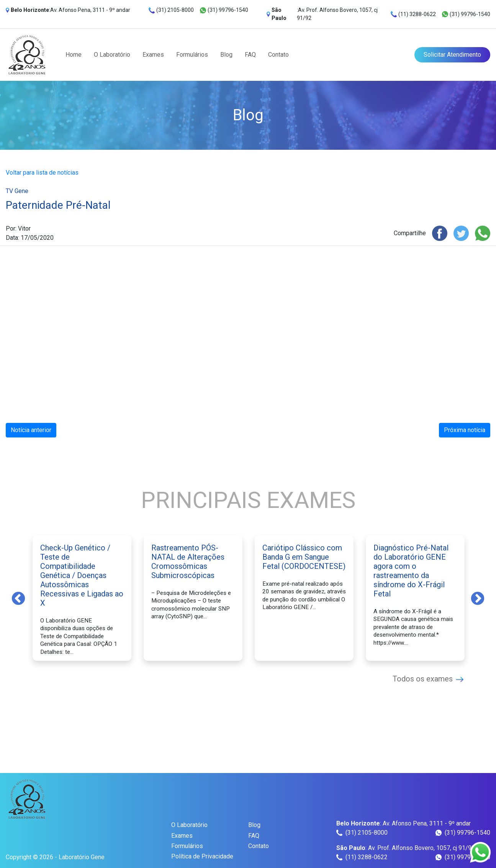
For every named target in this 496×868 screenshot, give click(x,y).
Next (478, 598)
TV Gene (17, 191)
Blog (226, 55)
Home (74, 55)
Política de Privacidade (202, 856)
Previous (18, 598)
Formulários (192, 55)
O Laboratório (112, 55)
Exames (153, 55)
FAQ (250, 55)
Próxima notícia (465, 430)
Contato (278, 55)
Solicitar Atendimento (452, 55)
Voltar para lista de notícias (42, 173)
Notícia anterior (31, 430)
